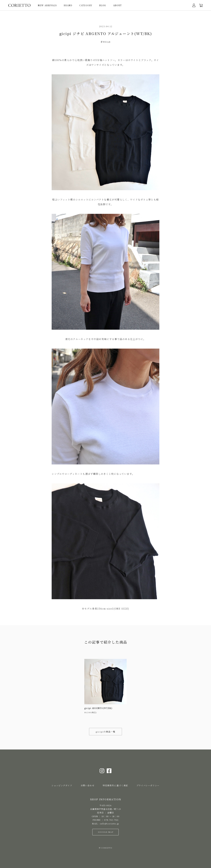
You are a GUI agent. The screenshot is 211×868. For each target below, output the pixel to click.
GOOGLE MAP (106, 832)
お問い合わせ (88, 785)
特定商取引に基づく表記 (115, 785)
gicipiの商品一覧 (106, 732)
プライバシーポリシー (148, 785)
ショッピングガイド (62, 785)
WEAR (107, 42)
